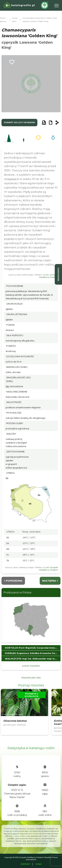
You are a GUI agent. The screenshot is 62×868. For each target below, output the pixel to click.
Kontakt (25, 864)
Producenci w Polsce (17, 593)
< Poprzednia (13, 581)
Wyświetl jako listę (31, 678)
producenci (58, 274)
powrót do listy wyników (19, 122)
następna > (50, 581)
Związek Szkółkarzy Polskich (49, 276)
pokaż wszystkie (31, 666)
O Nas (38, 864)
